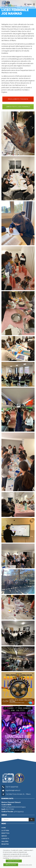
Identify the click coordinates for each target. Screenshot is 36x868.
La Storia (5, 831)
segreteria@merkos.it (13, 790)
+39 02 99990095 (12, 787)
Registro (5, 844)
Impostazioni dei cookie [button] (25, 865)
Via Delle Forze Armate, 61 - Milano (18, 794)
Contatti (5, 839)
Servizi (4, 836)
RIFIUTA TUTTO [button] (11, 865)
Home (4, 828)
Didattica (5, 833)
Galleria (5, 841)
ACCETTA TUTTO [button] (14, 861)
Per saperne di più (15, 858)
